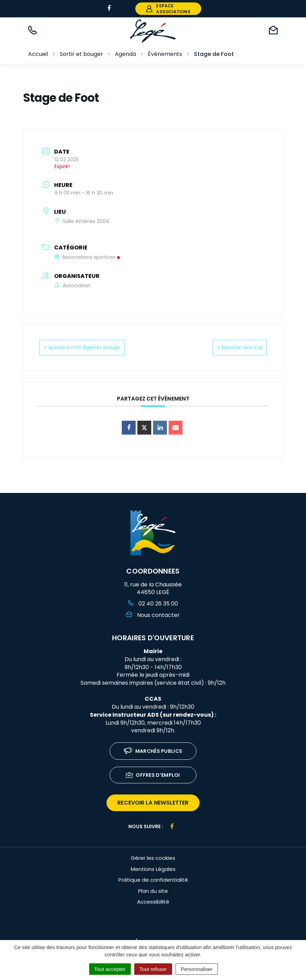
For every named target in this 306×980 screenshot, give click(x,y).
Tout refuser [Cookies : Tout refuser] (153, 969)
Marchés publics (153, 752)
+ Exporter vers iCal (232, 347)
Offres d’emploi (153, 776)
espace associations (168, 9)
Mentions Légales (153, 869)
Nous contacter (153, 615)
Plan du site (153, 891)
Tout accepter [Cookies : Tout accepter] (110, 969)
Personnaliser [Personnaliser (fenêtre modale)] (197, 969)
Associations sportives (87, 257)
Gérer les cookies (153, 858)
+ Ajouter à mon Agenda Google (91, 347)
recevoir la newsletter (153, 803)
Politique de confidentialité (153, 880)
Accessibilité (153, 902)
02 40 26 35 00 (153, 604)
